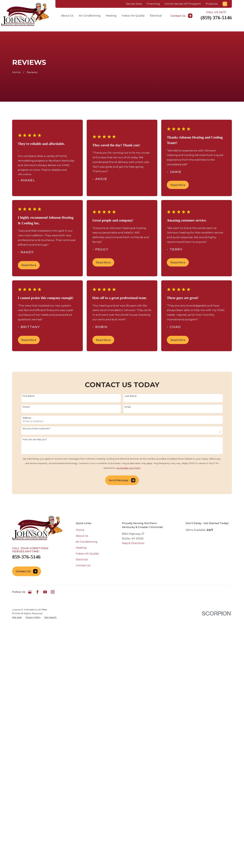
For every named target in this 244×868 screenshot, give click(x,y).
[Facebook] (37, 592)
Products (212, 4)
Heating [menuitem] (111, 16)
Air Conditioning (87, 542)
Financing (153, 4)
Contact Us (182, 16)
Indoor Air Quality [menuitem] (133, 16)
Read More (178, 185)
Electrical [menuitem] (156, 16)
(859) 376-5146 (216, 18)
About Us (82, 536)
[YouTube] (45, 592)
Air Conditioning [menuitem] (90, 16)
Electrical (82, 559)
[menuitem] (17, 617)
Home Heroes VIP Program (183, 4)
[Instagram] (53, 592)
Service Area (134, 4)
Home (80, 530)
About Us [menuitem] (67, 16)
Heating (81, 548)
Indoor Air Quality (87, 554)
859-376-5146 (26, 557)
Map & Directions (133, 543)
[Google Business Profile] (30, 592)
